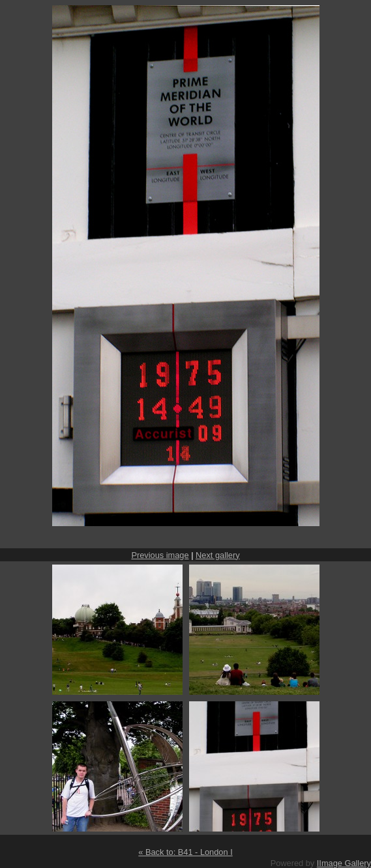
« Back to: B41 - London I (185, 852)
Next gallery (218, 555)
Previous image (160, 555)
